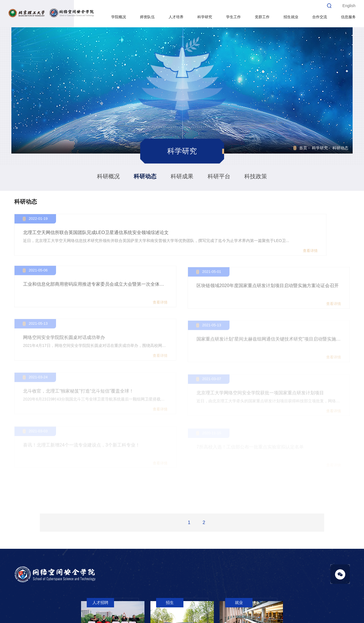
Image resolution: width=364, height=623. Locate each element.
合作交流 (319, 17)
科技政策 (256, 176)
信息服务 (348, 17)
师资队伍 (147, 17)
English (349, 6)
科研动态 (145, 176)
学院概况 (118, 17)
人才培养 (176, 17)
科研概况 (108, 176)
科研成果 (182, 176)
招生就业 (291, 17)
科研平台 (219, 176)
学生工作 (233, 17)
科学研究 (204, 17)
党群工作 (262, 17)
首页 (303, 148)
